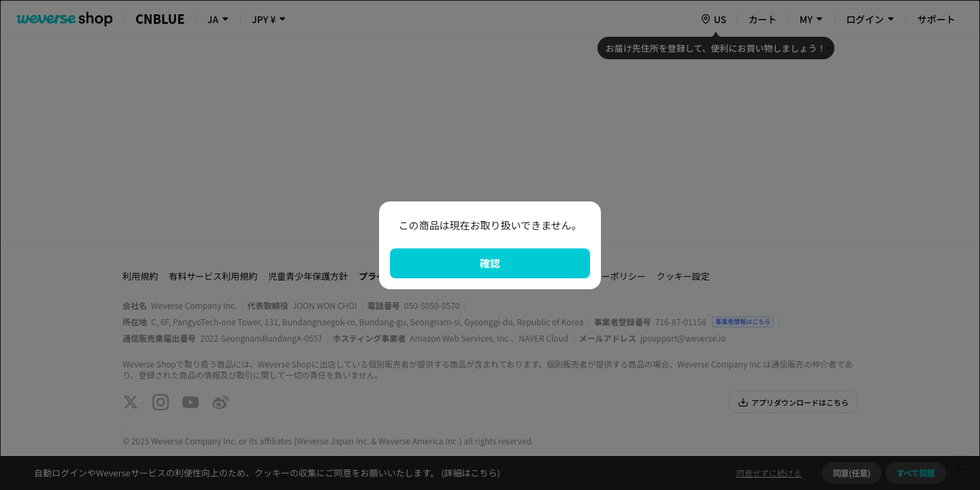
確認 (490, 263)
